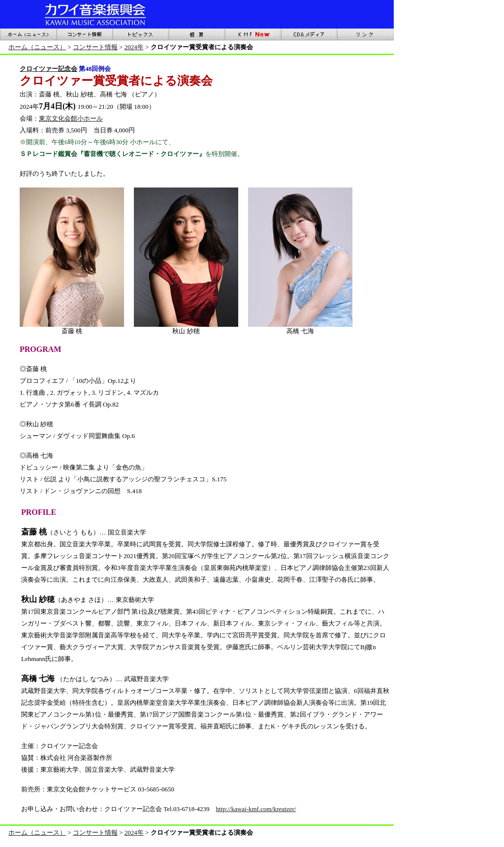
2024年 (134, 47)
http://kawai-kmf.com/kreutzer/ (256, 809)
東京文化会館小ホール (71, 118)
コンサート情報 (95, 47)
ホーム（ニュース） (37, 47)
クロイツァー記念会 (48, 69)
